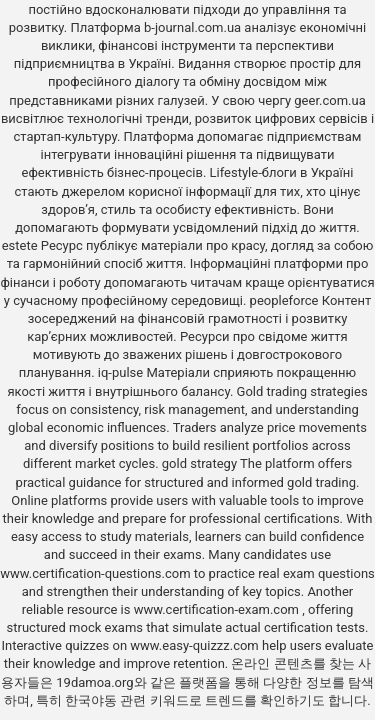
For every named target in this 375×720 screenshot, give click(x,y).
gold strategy (199, 463)
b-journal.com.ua (192, 27)
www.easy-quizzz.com (196, 645)
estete (20, 245)
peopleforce (284, 300)
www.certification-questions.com (97, 573)
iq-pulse (120, 372)
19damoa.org (94, 682)
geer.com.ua (329, 100)
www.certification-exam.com (218, 609)
